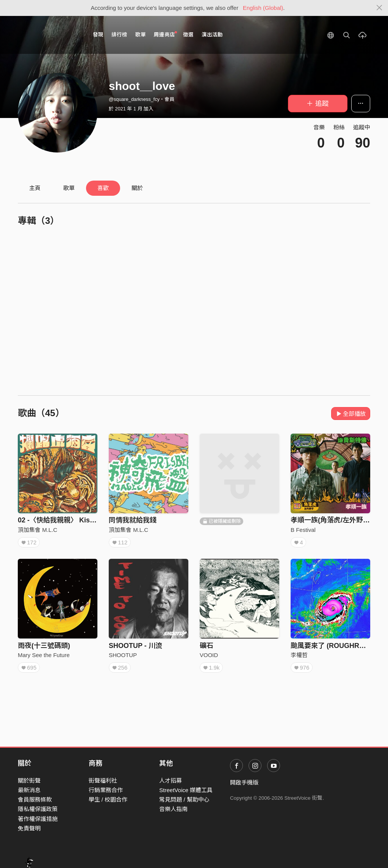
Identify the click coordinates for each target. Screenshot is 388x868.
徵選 (188, 35)
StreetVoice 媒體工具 (186, 790)
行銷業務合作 (106, 790)
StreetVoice (49, 35)
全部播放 (351, 414)
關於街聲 (29, 781)
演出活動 (212, 35)
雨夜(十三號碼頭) (44, 646)
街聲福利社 (103, 781)
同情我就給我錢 (133, 520)
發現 (98, 35)
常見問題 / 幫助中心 (184, 800)
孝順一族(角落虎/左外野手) (331, 520)
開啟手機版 (244, 782)
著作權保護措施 (38, 819)
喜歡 (103, 188)
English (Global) (263, 8)
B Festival (303, 530)
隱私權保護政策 (38, 809)
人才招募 (171, 781)
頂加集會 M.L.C (38, 530)
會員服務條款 (35, 800)
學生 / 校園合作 (108, 800)
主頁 (35, 188)
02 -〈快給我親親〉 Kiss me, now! (71, 520)
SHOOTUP (123, 655)
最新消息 (29, 790)
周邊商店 (165, 34)
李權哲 (299, 655)
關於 (137, 188)
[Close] (379, 8)
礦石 (207, 646)
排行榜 (119, 35)
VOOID (209, 655)
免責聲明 (29, 828)
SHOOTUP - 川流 (135, 646)
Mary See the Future (44, 655)
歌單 (141, 35)
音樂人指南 (173, 809)
